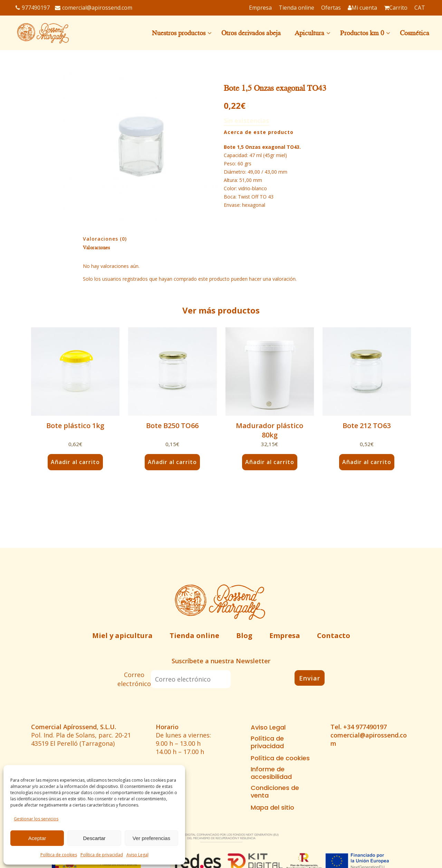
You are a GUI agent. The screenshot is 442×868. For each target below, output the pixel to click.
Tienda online (194, 635)
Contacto (334, 635)
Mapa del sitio (272, 808)
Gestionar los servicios (36, 819)
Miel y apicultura (122, 635)
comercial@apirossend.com (94, 8)
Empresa (285, 635)
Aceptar (37, 838)
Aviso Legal (137, 855)
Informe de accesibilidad (271, 773)
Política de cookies (59, 855)
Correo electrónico (134, 679)
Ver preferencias (151, 838)
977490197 (33, 8)
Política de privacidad (102, 855)
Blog (244, 635)
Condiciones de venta (275, 792)
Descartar (94, 838)
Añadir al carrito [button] (75, 462)
